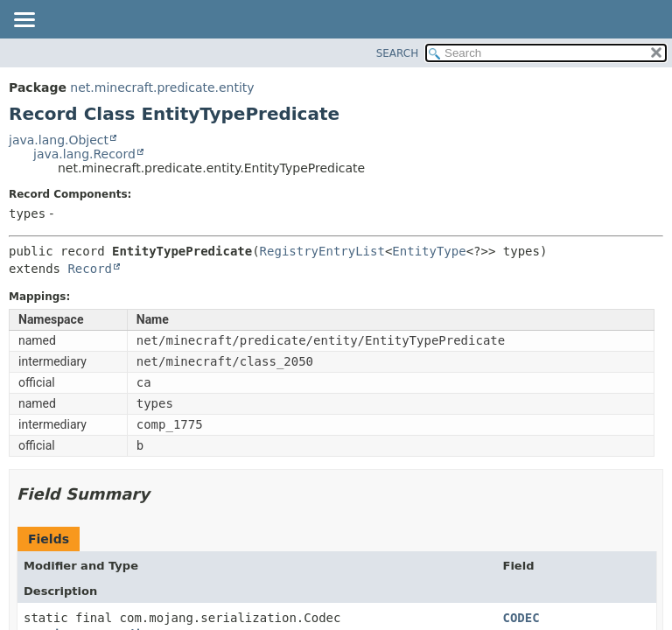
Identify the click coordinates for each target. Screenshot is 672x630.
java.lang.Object (59, 140)
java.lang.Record (84, 154)
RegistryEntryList (322, 251)
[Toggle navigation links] (24, 21)
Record (90, 269)
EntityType (429, 251)
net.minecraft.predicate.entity (162, 87)
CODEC (521, 618)
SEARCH (398, 53)
